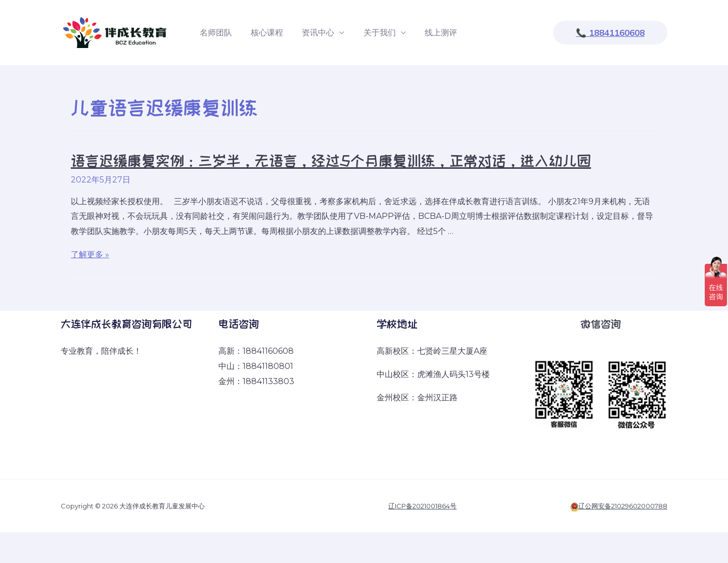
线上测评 (429, 33)
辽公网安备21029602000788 (623, 506)
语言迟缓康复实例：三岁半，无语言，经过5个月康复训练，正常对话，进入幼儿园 (331, 161)
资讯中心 (311, 33)
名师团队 (214, 33)
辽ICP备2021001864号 (422, 506)
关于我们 (370, 33)
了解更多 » (90, 254)
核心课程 (263, 33)
